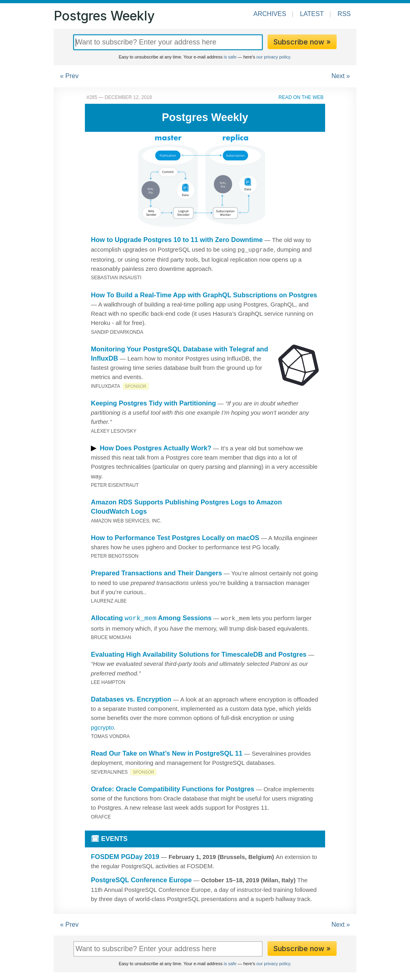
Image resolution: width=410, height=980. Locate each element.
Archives (270, 14)
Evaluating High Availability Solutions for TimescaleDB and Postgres (199, 653)
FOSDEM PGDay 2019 (125, 855)
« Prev (69, 76)
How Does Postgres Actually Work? (156, 447)
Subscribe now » (302, 42)
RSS (344, 14)
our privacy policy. (274, 57)
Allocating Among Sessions (151, 617)
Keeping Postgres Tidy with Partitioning (153, 402)
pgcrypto (102, 726)
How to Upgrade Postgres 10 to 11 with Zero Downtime (177, 240)
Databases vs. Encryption (131, 698)
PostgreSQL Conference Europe (141, 879)
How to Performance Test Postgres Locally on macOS (175, 537)
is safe (230, 57)
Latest (312, 14)
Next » (341, 76)
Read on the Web (301, 97)
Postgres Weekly (104, 16)
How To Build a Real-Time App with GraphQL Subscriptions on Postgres (204, 294)
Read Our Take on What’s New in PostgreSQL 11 (167, 752)
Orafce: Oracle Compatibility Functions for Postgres (173, 788)
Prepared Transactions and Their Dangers (156, 572)
